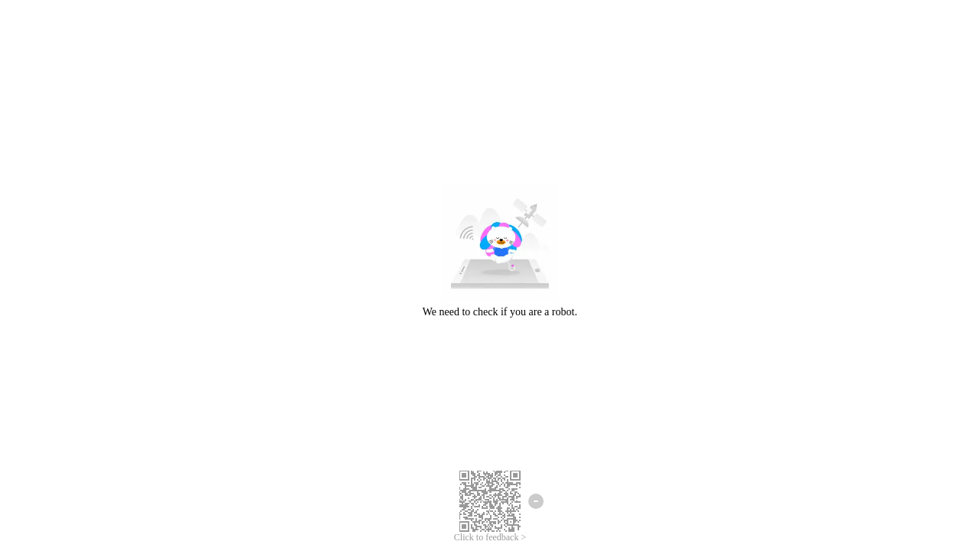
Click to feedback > (490, 537)
